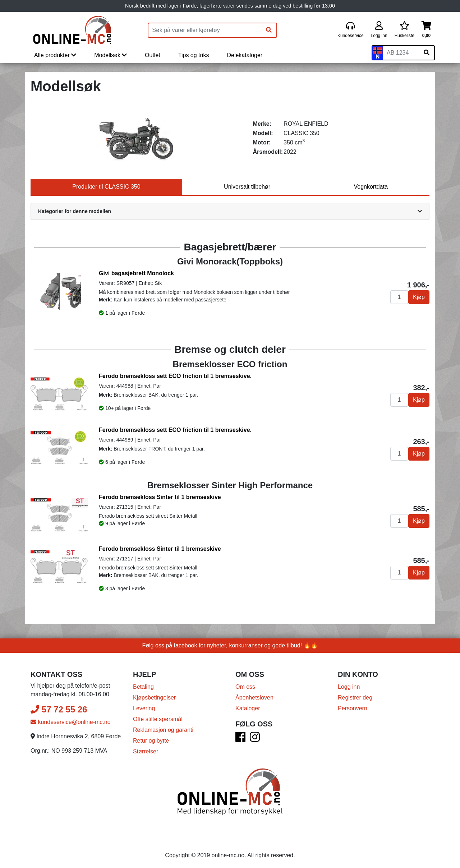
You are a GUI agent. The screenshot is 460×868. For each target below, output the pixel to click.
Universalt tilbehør (247, 187)
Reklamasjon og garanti (163, 730)
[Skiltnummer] (401, 53)
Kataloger (248, 708)
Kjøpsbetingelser (154, 698)
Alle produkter (55, 55)
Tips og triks (194, 55)
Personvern (353, 708)
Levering (144, 708)
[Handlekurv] (426, 30)
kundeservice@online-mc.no (71, 722)
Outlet (153, 55)
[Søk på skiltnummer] (427, 53)
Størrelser (146, 751)
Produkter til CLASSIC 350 (106, 187)
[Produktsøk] (205, 30)
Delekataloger (245, 55)
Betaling (143, 687)
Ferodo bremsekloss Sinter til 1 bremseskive (160, 497)
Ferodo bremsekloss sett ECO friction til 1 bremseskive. (175, 376)
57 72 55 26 (59, 709)
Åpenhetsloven (254, 698)
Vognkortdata (371, 187)
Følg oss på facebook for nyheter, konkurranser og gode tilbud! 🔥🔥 (230, 645)
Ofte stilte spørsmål (158, 719)
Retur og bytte (151, 741)
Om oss (245, 687)
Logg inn (349, 687)
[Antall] (399, 297)
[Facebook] (240, 739)
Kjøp (419, 297)
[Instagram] (255, 739)
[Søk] (269, 30)
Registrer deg (355, 698)
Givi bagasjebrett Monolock (136, 273)
